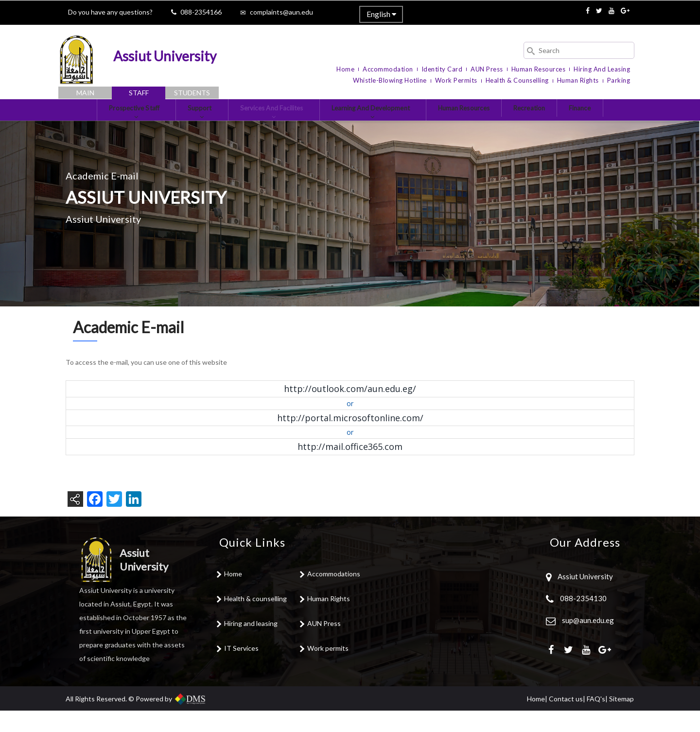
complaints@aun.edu (281, 12)
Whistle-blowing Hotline (390, 80)
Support (183, 125)
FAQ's (596, 720)
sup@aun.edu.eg (587, 642)
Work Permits (456, 80)
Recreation (554, 121)
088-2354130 (583, 620)
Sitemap (621, 720)
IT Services (241, 670)
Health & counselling (255, 620)
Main (85, 93)
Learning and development (377, 125)
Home (345, 69)
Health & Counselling (517, 80)
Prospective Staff (109, 125)
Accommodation (388, 69)
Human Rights (578, 80)
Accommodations (334, 596)
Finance (611, 121)
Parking (619, 80)
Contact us (566, 720)
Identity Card (442, 69)
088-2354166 (201, 12)
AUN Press (487, 69)
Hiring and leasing (251, 645)
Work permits (328, 670)
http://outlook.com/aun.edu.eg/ (350, 411)
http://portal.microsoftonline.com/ (350, 439)
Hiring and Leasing (602, 69)
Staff (139, 93)
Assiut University (585, 598)
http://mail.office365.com (350, 468)
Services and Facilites (263, 125)
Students (192, 93)
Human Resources (539, 69)
